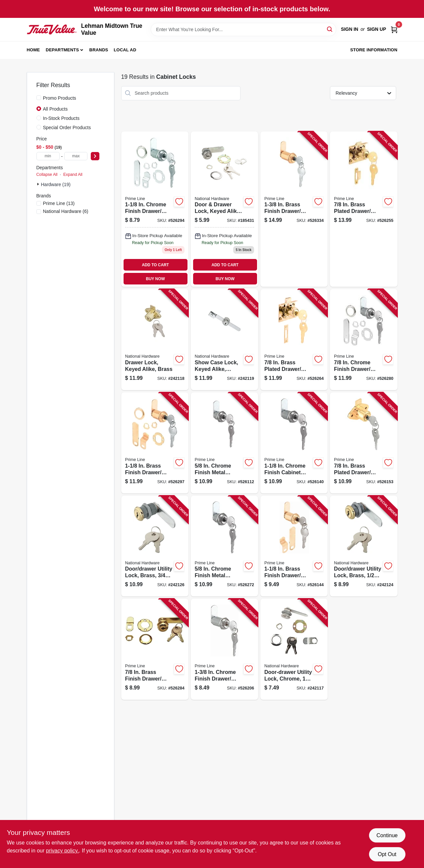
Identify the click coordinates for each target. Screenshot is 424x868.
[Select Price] (95, 156)
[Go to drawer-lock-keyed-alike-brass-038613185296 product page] (155, 340)
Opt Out (387, 854)
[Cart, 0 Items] (394, 29)
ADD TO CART (155, 265)
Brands (99, 50)
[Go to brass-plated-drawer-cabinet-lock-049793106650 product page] (364, 209)
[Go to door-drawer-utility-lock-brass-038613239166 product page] (364, 546)
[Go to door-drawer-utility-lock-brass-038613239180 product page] (155, 546)
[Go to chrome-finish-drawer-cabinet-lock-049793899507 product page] (224, 649)
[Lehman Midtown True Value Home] (52, 29)
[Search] (330, 29)
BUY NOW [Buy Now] (155, 279)
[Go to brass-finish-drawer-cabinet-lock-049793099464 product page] (155, 443)
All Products (55, 109)
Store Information (374, 50)
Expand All (73, 175)
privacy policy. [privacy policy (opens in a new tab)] (62, 851)
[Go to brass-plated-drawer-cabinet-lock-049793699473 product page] (364, 443)
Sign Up (377, 29)
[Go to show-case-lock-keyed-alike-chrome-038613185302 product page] (224, 340)
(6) (66, 211)
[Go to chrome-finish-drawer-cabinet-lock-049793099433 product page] (364, 340)
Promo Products (60, 98)
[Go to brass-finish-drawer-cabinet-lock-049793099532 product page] (294, 209)
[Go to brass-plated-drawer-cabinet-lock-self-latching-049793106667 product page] (294, 340)
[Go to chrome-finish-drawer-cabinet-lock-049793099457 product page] (155, 209)
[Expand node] (39, 184)
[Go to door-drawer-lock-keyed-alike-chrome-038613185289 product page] (224, 209)
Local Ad (125, 50)
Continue (387, 835)
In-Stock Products (61, 118)
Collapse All (47, 175)
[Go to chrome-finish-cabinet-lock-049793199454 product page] (294, 443)
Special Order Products (67, 128)
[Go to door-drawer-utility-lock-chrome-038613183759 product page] (294, 649)
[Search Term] (243, 29)
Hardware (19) (56, 184)
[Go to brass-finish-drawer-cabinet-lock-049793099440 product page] (155, 649)
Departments (62, 50)
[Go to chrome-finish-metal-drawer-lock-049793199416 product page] (224, 443)
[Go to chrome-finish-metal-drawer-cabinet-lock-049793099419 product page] (224, 546)
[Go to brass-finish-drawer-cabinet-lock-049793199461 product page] (294, 546)
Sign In (349, 29)
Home (33, 50)
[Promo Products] (39, 98)
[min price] (48, 156)
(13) (59, 203)
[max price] (76, 156)
